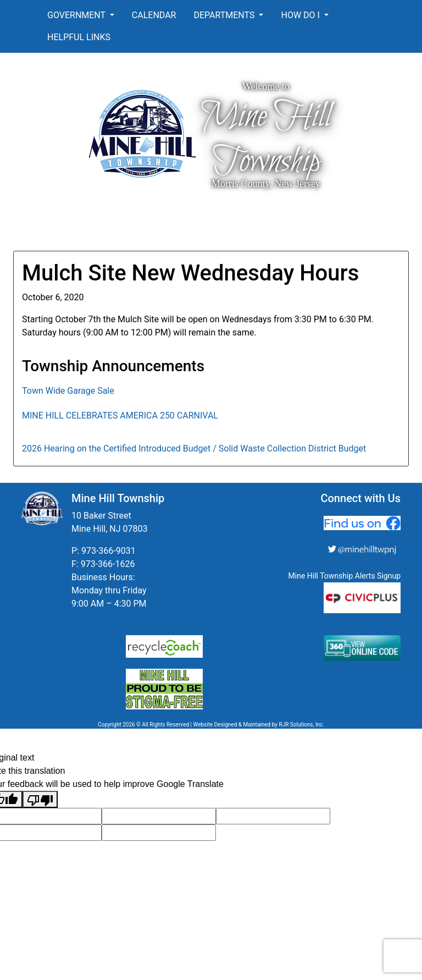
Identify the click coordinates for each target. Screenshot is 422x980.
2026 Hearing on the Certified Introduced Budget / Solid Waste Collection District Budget (194, 448)
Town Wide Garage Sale (68, 391)
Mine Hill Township (266, 139)
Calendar (154, 15)
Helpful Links (79, 37)
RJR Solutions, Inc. (301, 725)
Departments (225, 15)
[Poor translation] (40, 799)
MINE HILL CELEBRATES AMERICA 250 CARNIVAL (120, 415)
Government (77, 15)
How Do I (301, 15)
